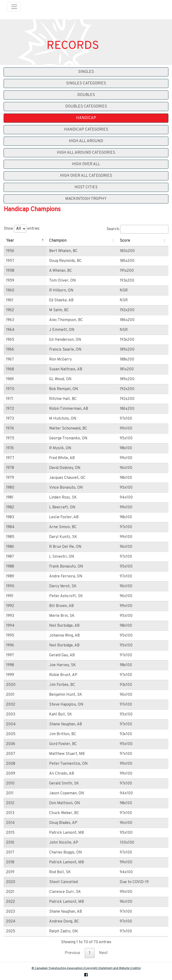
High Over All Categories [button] (86, 176)
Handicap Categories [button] (86, 130)
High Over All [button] (86, 164)
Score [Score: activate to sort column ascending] (116, 241)
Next (103, 953)
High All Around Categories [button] (86, 153)
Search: (137, 229)
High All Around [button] (86, 141)
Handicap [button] (86, 118)
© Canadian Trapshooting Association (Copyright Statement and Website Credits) (86, 968)
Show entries (22, 229)
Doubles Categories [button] (86, 107)
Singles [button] (86, 72)
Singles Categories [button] (86, 83)
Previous (73, 953)
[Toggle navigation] (14, 7)
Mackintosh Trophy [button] (86, 199)
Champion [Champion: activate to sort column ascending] (44, 241)
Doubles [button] (86, 95)
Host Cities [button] (86, 187)
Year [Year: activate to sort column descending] (10, 241)
